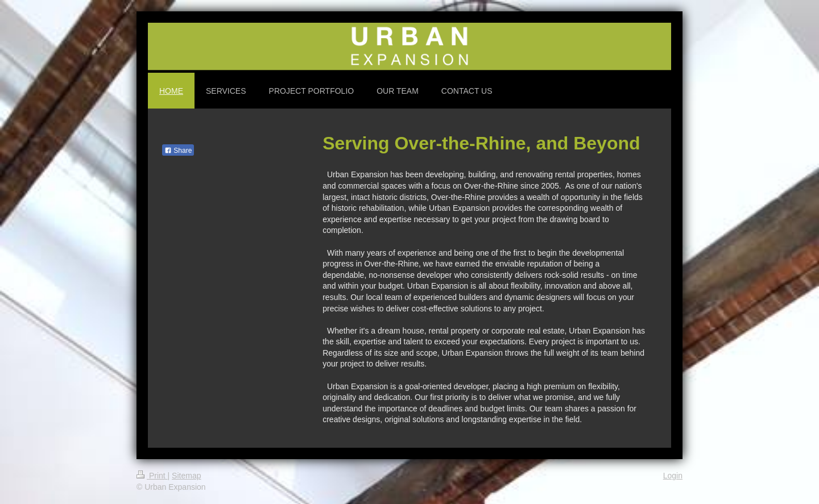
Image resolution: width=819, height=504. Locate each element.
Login (673, 476)
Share (178, 151)
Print (152, 476)
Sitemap (186, 476)
